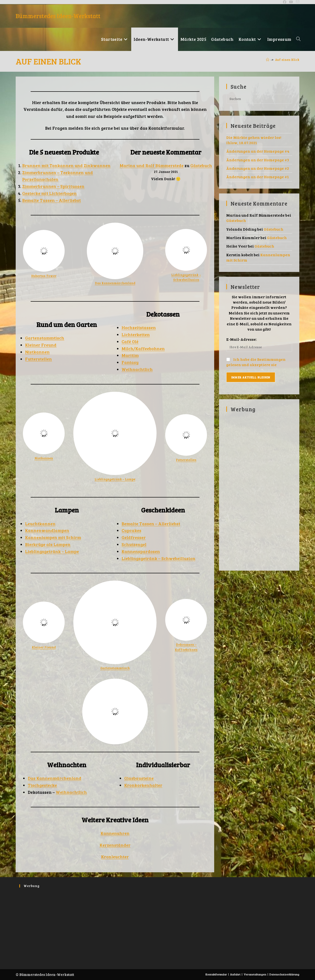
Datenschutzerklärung (284, 974)
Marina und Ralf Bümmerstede (152, 165)
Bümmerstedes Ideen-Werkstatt (58, 16)
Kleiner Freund (41, 345)
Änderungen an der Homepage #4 (258, 151)
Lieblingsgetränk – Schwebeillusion (158, 558)
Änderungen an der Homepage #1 (258, 177)
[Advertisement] (259, 489)
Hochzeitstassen (139, 327)
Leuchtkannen (40, 524)
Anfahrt (235, 974)
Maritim (130, 355)
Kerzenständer (115, 845)
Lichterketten (136, 334)
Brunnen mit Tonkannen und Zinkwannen (66, 165)
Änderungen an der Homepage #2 (258, 168)
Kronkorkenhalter (143, 785)
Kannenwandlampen (47, 530)
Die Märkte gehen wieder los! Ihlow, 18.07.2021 (254, 140)
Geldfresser (134, 537)
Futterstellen (38, 359)
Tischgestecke (42, 785)
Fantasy (130, 362)
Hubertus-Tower (44, 276)
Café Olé (130, 341)
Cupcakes (131, 530)
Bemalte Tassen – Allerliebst (51, 200)
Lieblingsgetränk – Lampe (115, 479)
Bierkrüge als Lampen (48, 544)
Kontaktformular (216, 974)
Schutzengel (134, 544)
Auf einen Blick (287, 60)
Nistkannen (37, 352)
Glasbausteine (139, 778)
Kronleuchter (115, 857)
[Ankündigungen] (268, 60)
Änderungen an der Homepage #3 (258, 160)
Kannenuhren (115, 833)
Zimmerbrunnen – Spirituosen (53, 186)
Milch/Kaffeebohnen (143, 348)
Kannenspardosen (141, 551)
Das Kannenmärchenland (115, 283)
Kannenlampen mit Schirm (53, 537)
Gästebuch (201, 165)
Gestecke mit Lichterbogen (49, 193)
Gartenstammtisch (45, 338)
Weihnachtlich (137, 369)
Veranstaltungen (255, 974)
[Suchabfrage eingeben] (259, 99)
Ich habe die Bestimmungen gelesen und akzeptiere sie (256, 362)
